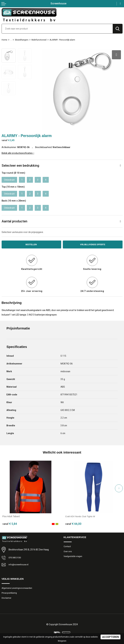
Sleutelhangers (22, 40)
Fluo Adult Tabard (11, 514)
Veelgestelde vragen (73, 555)
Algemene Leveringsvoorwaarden (17, 586)
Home (4, 40)
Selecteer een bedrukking (20, 163)
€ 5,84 (10, 522)
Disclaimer (7, 596)
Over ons (68, 550)
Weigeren (62, 641)
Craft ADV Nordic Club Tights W (81, 514)
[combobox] (57, 29)
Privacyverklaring (9, 591)
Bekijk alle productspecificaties (18, 151)
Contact (67, 545)
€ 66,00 (73, 522)
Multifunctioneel (39, 40)
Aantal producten (14, 219)
